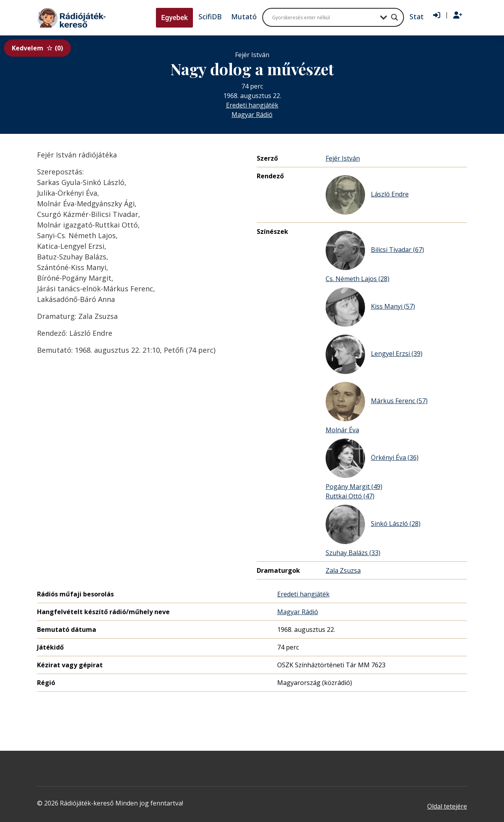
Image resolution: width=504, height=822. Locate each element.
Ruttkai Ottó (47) (350, 496)
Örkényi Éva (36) (372, 458)
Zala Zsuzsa (343, 570)
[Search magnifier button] (395, 17)
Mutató (244, 17)
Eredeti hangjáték (252, 105)
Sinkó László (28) (373, 524)
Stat (417, 17)
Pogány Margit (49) (354, 487)
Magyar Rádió (252, 115)
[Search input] (324, 17)
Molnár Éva (342, 430)
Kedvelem (37, 48)
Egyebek (174, 18)
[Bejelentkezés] (437, 15)
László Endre (367, 195)
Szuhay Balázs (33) (353, 553)
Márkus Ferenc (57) (377, 402)
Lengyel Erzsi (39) (374, 354)
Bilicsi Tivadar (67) (375, 250)
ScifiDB (210, 17)
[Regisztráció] (458, 15)
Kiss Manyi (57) (370, 307)
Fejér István (343, 158)
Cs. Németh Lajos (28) (358, 279)
